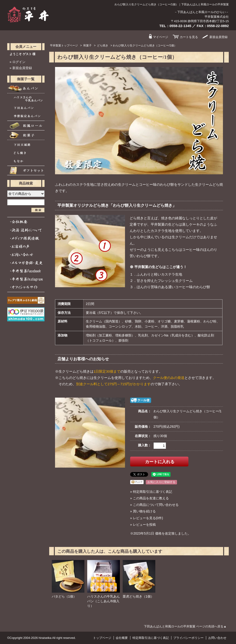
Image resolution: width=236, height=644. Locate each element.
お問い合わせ (217, 638)
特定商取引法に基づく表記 (153, 492)
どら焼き (103, 45)
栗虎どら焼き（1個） (138, 596)
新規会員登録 (22, 68)
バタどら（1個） (64, 596)
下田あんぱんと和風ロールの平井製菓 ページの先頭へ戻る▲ (185, 626)
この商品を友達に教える (151, 498)
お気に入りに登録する (161, 482)
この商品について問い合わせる (156, 505)
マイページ (161, 37)
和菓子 (87, 45)
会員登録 (219, 37)
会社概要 (122, 638)
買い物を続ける (144, 511)
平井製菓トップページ (64, 45)
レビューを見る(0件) (148, 518)
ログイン (19, 62)
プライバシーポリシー (188, 638)
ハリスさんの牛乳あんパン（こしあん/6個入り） (104, 601)
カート (189, 37)
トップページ (102, 638)
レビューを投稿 (144, 525)
